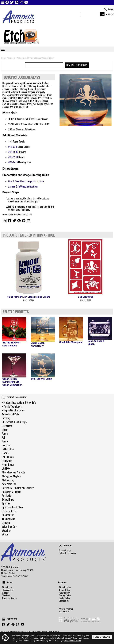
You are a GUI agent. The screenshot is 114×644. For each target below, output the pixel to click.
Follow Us (4, 619)
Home (4, 58)
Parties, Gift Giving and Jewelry (18, 488)
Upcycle (6, 523)
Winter (5, 534)
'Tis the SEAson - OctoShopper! (11, 344)
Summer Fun (8, 515)
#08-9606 (13, 152)
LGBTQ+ (6, 468)
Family (5, 441)
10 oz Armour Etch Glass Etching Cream (29, 297)
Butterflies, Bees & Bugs (14, 422)
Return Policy (65, 593)
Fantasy (6, 445)
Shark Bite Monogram (71, 342)
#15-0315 (13, 147)
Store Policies (65, 587)
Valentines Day (9, 527)
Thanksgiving (9, 519)
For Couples (8, 457)
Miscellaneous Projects (13, 472)
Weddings (7, 530)
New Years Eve (9, 484)
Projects (12, 58)
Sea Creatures (85, 297)
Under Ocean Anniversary (38, 344)
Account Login (65, 550)
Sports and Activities (12, 507)
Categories (3, 49)
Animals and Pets (10, 414)
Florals (5, 453)
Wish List (6, 593)
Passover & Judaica (12, 492)
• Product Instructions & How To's (19, 402)
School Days (8, 499)
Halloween (7, 461)
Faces (5, 434)
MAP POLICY (64, 612)
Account (61, 546)
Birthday (6, 418)
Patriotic (6, 496)
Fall (4, 437)
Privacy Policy (65, 595)
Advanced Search (9, 598)
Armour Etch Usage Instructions (23, 186)
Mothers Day (8, 480)
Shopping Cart (8, 590)
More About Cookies (73, 640)
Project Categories (4, 397)
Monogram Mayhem (12, 476)
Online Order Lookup (67, 553)
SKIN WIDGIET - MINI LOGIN (105, 10)
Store (4, 583)
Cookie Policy (64, 598)
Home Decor (8, 465)
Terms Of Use (65, 590)
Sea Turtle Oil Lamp (41, 379)
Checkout (6, 595)
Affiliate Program (66, 609)
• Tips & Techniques (12, 406)
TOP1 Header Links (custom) (2, 2)
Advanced (110, 14)
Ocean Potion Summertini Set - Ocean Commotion (12, 382)
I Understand (102, 637)
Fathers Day (8, 449)
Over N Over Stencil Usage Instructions (26, 181)
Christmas (7, 426)
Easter (5, 430)
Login (111, 9)
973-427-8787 (21, 576)
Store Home (7, 587)
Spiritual (6, 503)
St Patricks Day (10, 511)
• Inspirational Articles (13, 410)
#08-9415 (13, 162)
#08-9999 (13, 157)
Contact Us (64, 601)
